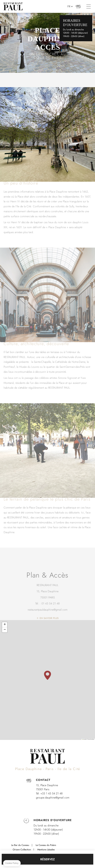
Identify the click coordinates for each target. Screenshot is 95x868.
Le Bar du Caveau (20, 845)
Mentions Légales (46, 850)
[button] (47, 675)
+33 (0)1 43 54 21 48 (78, 6)
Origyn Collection (22, 850)
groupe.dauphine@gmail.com (53, 798)
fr (69, 7)
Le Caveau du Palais (46, 845)
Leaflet (84, 739)
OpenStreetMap (91, 739)
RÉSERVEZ (47, 859)
